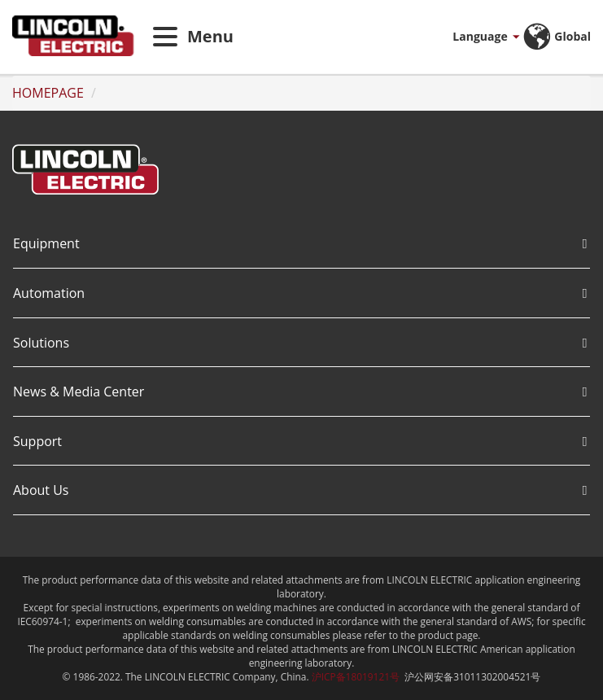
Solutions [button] (300, 343)
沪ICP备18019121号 (356, 676)
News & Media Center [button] (300, 392)
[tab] (301, 245)
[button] (466, 37)
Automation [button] (300, 293)
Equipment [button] (300, 243)
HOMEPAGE (48, 93)
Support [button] (300, 441)
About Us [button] (300, 490)
